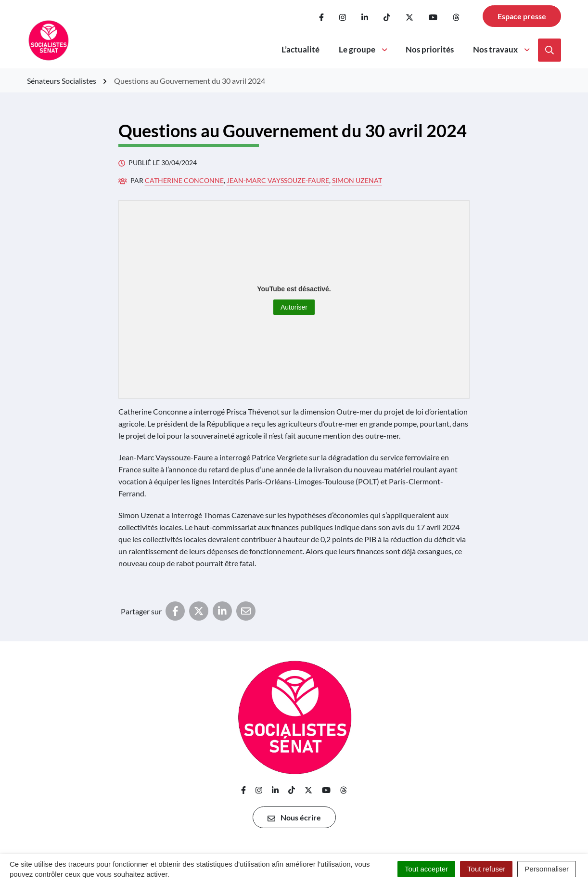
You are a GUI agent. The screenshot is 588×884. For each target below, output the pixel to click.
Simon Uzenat (357, 180)
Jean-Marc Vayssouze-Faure (278, 180)
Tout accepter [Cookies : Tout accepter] (426, 869)
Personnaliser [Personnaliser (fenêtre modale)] (547, 869)
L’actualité (300, 49)
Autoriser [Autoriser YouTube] (294, 307)
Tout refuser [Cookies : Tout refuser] (486, 869)
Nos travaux (502, 49)
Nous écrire (294, 818)
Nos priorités (430, 49)
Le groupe (364, 49)
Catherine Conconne (184, 180)
